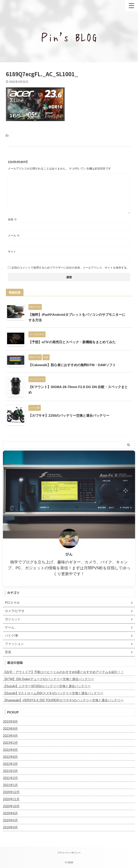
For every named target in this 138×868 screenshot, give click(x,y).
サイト (12, 252)
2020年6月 (10, 813)
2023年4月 (10, 736)
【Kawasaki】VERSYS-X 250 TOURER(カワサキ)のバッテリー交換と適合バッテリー (63, 700)
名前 (12, 219)
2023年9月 (10, 722)
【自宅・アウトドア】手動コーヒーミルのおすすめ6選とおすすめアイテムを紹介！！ (63, 672)
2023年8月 (10, 729)
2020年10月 (11, 806)
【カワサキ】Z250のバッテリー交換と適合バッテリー (71, 415)
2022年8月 (10, 757)
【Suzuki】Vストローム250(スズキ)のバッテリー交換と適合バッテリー (53, 693)
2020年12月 (11, 792)
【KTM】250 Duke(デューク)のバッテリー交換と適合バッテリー (49, 679)
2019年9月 (10, 827)
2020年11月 (11, 799)
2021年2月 (10, 778)
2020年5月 (10, 820)
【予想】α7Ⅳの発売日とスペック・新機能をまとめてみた (75, 342)
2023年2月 (10, 743)
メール (14, 235)
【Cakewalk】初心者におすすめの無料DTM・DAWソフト (74, 365)
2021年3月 (10, 771)
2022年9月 (10, 750)
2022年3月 (10, 764)
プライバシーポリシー (69, 853)
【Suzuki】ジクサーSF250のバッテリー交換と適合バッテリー (47, 686)
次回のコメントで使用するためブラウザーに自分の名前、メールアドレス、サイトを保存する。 (70, 268)
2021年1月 (10, 785)
